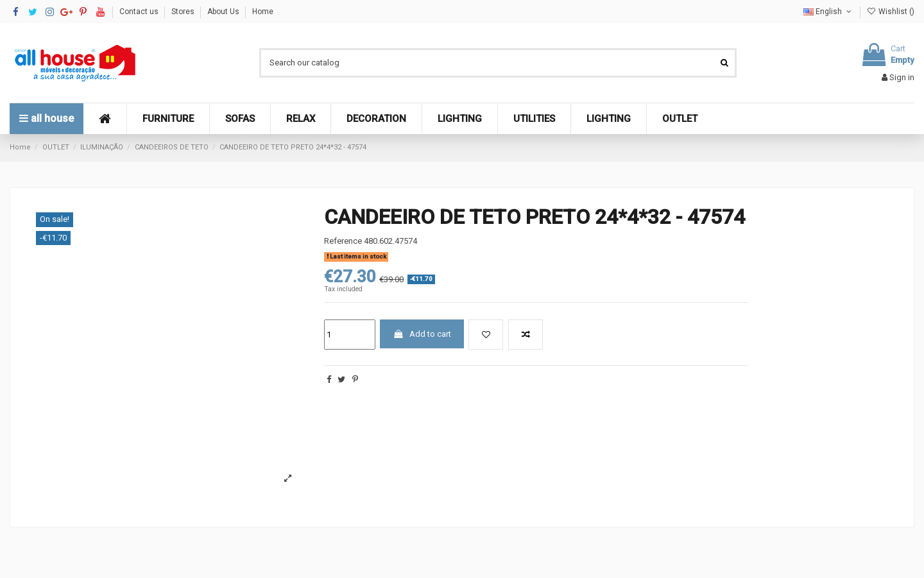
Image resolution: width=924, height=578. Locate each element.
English (828, 12)
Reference (343, 241)
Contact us (140, 12)
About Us (224, 12)
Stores (184, 12)
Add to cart (422, 334)
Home (263, 12)
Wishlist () (891, 12)
